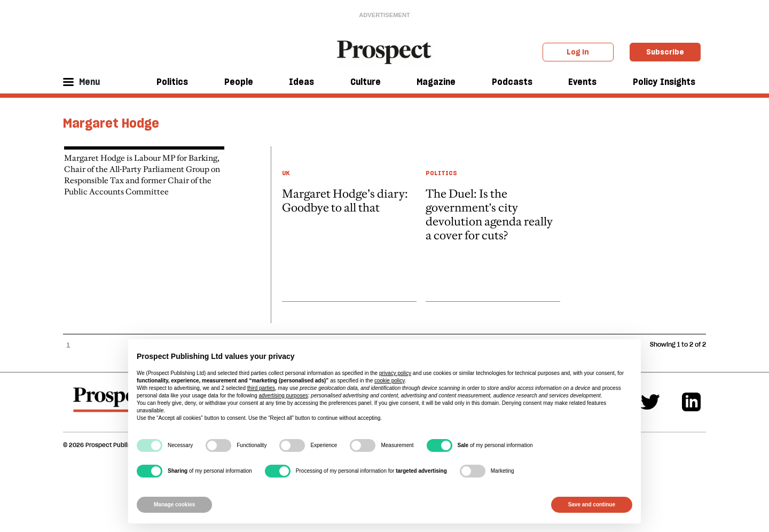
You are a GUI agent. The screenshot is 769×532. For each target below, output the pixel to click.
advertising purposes (283, 396)
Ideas (301, 82)
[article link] (349, 224)
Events (582, 82)
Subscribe (665, 52)
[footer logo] (113, 405)
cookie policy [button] (390, 381)
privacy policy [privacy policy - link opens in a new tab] (395, 373)
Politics (172, 82)
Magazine (436, 82)
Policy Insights (664, 82)
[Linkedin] (691, 402)
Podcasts (512, 82)
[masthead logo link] (385, 51)
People (239, 82)
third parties (261, 388)
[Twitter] (650, 402)
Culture (366, 82)
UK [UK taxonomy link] (286, 173)
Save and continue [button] (592, 504)
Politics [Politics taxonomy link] (441, 173)
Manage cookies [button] (174, 504)
